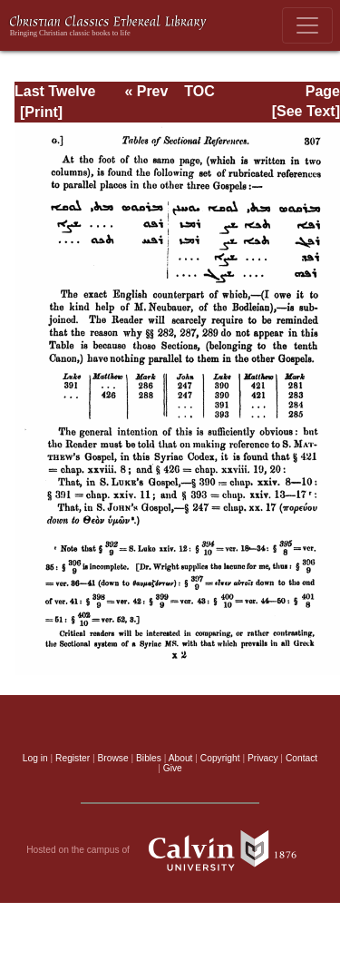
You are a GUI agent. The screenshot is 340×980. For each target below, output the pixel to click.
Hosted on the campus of (170, 850)
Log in (35, 758)
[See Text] (306, 111)
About (181, 758)
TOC (199, 91)
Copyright (220, 758)
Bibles (149, 758)
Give (173, 768)
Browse (113, 758)
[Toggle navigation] (307, 25)
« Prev (146, 91)
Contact (301, 758)
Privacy (263, 758)
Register (73, 758)
